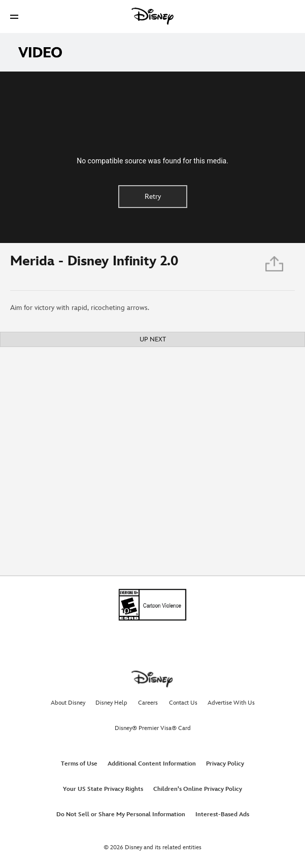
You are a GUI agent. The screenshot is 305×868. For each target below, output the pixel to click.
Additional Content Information (152, 764)
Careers (148, 703)
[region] (152, 157)
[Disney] (153, 16)
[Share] (275, 267)
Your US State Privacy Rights (103, 789)
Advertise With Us (231, 703)
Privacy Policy (225, 764)
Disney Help (111, 703)
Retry (153, 197)
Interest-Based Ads (222, 814)
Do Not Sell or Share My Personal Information (121, 814)
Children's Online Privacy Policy (198, 789)
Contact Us (183, 703)
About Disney (68, 703)
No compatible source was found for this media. (152, 161)
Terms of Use (79, 764)
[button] (14, 16)
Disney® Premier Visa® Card (153, 728)
